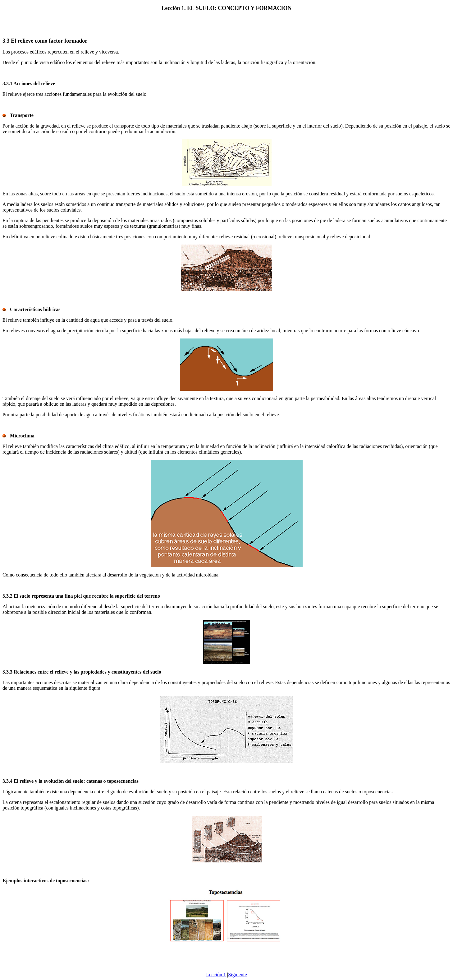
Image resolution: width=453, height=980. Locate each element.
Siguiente (237, 975)
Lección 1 (216, 975)
